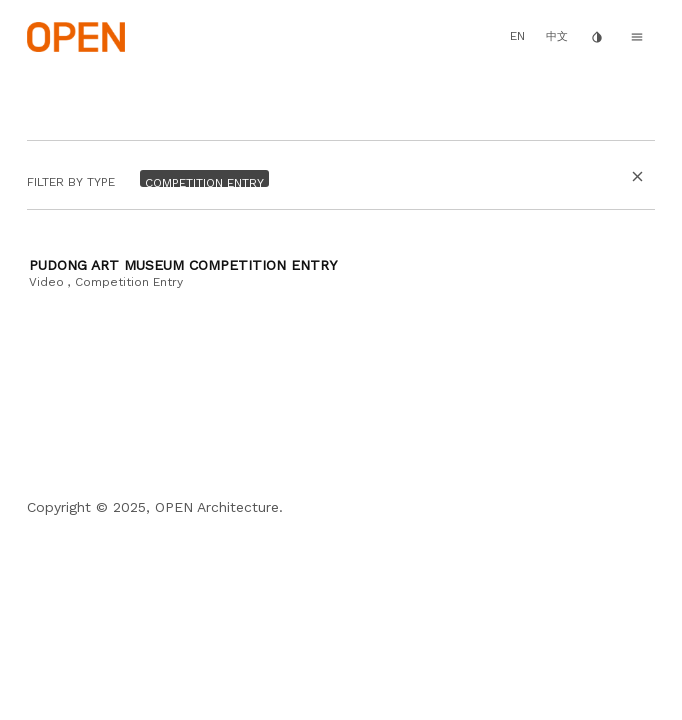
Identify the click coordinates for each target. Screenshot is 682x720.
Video (46, 282)
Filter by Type (71, 183)
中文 (557, 36)
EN (517, 36)
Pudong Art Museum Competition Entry (183, 265)
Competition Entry (129, 282)
